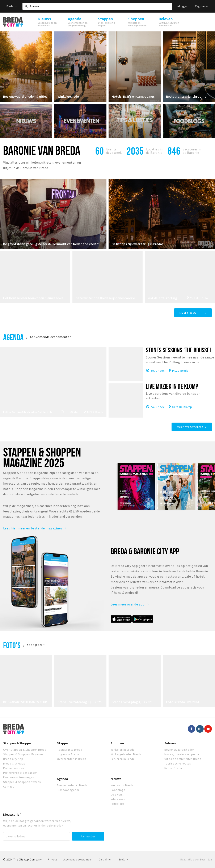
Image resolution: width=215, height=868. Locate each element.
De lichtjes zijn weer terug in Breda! (137, 244)
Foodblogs (118, 790)
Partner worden (14, 768)
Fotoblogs (118, 804)
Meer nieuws (188, 313)
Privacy (52, 860)
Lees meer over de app (130, 604)
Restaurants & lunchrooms (186, 96)
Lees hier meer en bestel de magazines (35, 528)
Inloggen (182, 6)
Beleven (170, 743)
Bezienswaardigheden (179, 750)
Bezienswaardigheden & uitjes (25, 96)
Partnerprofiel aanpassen (20, 773)
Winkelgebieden (69, 96)
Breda (12, 6)
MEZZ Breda (95, 412)
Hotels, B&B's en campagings (133, 96)
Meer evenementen (190, 427)
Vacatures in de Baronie (192, 151)
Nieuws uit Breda (122, 785)
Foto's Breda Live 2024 (182, 702)
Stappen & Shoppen (18, 743)
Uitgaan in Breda (68, 754)
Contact (8, 787)
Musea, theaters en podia (182, 754)
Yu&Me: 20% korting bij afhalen (165, 298)
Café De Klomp (182, 407)
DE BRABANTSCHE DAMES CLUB (25, 702)
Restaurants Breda (69, 750)
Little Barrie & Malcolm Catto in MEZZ (30, 412)
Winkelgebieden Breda (126, 754)
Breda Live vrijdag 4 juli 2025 (132, 702)
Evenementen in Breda (72, 785)
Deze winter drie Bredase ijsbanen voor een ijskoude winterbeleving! (108, 298)
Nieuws (116, 779)
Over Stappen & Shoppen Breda (25, 750)
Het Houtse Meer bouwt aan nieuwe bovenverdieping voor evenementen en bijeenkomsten (35, 298)
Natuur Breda (173, 768)
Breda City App (13, 759)
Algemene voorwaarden (78, 860)
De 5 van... (117, 794)
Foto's (12, 645)
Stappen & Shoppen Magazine (23, 754)
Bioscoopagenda (68, 790)
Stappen (63, 743)
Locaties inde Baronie (154, 151)
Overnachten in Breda (72, 759)
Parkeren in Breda (123, 759)
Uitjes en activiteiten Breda (183, 759)
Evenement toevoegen (19, 777)
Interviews (118, 799)
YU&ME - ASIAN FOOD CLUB (201, 298)
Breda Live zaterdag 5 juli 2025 (80, 702)
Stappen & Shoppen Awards (22, 782)
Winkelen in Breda (123, 750)
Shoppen (117, 743)
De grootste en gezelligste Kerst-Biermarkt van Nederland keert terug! (53, 244)
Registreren (202, 6)
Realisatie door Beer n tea (196, 860)
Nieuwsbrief (12, 814)
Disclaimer (105, 860)
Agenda (13, 337)
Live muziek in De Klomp (172, 386)
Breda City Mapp (14, 763)
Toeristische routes (178, 763)
